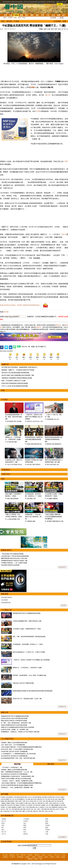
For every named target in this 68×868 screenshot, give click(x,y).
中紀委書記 (19, 421)
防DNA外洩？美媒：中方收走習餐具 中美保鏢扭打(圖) (17, 749)
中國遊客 (29, 521)
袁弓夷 (17, 799)
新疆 (32, 444)
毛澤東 (38, 111)
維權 (34, 521)
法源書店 (28, 857)
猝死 (48, 464)
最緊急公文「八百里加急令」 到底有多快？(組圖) (27, 668)
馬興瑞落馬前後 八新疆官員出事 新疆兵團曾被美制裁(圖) (34, 439)
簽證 (21, 809)
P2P (50, 805)
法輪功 (10, 807)
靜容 (25, 830)
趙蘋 (47, 827)
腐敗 (50, 801)
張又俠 (58, 797)
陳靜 (25, 825)
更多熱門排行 (62, 760)
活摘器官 (19, 807)
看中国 (15, 8)
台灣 (20, 805)
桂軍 (48, 809)
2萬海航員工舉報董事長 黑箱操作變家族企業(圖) (17, 378)
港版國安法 (22, 799)
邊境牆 (2, 801)
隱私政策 (37, 855)
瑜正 (25, 832)
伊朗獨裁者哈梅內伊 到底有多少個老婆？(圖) (14, 561)
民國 (45, 809)
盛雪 (25, 827)
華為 (49, 799)
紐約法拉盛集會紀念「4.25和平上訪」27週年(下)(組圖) (29, 652)
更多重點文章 (62, 707)
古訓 (58, 419)
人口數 (9, 519)
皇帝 (14, 811)
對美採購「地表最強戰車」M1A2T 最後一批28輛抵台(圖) (29, 675)
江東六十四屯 (25, 807)
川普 (15, 797)
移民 (7, 809)
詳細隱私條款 (40, 4)
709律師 (3, 807)
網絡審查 (14, 807)
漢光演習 (35, 797)
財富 (11, 805)
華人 (4, 809)
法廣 (17, 803)
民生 (32, 809)
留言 (52, 29)
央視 (2, 809)
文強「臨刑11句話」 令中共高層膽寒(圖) (13, 745)
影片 (64, 15)
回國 (24, 809)
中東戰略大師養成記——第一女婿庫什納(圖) (14, 563)
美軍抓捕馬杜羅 (6, 603)
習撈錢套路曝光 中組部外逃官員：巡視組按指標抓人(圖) (18, 776)
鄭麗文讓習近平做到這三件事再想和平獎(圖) (14, 721)
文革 (49, 811)
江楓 (47, 832)
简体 (45, 29)
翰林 (13, 442)
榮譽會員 (58, 325)
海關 (16, 809)
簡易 (47, 819)
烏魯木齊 (42, 444)
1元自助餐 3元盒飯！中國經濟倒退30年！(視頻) (27, 629)
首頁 (5, 15)
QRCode (24, 347)
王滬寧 (20, 801)
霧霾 (52, 805)
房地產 (2, 805)
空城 (18, 519)
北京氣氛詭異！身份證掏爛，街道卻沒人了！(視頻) (28, 644)
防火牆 (61, 805)
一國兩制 (3, 803)
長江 (11, 799)
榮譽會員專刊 (6, 550)
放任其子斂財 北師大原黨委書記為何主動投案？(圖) (18, 375)
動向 (5, 18)
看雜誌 (34, 857)
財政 (8, 805)
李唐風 (47, 825)
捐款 (18, 855)
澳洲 (43, 809)
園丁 (3, 827)
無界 (41, 859)
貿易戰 (50, 797)
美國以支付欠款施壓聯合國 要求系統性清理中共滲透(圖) (18, 727)
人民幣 (50, 803)
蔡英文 (24, 805)
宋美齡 (62, 809)
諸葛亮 (17, 811)
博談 (32, 15)
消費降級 (55, 499)
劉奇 (8, 811)
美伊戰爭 (49, 521)
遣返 (19, 809)
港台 (27, 15)
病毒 (25, 797)
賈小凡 (4, 821)
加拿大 (30, 803)
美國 (21, 15)
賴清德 (18, 797)
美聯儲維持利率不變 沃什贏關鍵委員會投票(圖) (27, 613)
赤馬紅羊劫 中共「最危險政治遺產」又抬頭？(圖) (27, 699)
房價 (36, 805)
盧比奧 (22, 797)
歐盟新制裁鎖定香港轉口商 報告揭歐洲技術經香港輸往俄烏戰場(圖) (33, 691)
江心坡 (46, 807)
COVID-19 (30, 797)
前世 (28, 464)
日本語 (63, 855)
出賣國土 (62, 797)
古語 (55, 419)
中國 (51, 464)
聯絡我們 (12, 855)
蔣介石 (58, 809)
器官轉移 (14, 519)
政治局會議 (10, 421)
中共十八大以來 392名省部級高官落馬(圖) (15, 386)
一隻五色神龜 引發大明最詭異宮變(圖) (12, 554)
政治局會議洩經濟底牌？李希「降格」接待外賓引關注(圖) (14, 417)
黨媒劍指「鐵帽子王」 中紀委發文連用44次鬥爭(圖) (18, 370)
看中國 (6, 312)
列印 (56, 29)
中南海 (10, 18)
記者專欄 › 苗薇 (60, 21)
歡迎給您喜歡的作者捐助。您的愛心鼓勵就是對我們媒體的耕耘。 (21, 305)
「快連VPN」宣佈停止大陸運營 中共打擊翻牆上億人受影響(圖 (34, 417)
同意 (60, 4)
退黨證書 (40, 857)
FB (24, 803)
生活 (53, 15)
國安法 (46, 797)
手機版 (41, 29)
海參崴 (17, 805)
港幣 (63, 803)
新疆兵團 (36, 444)
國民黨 (40, 797)
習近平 (64, 234)
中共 (46, 799)
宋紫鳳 (4, 819)
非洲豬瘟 (43, 805)
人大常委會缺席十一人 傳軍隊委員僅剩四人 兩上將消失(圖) (18, 754)
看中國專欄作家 (7, 816)
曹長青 (26, 834)
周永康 (20, 464)
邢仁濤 (4, 832)
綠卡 (29, 809)
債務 (39, 803)
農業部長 (49, 444)
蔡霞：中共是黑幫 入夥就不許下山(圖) (14, 381)
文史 (48, 15)
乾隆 (10, 442)
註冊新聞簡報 (6, 842)
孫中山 (54, 809)
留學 (13, 809)
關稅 (63, 799)
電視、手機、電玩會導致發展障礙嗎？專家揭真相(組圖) (29, 637)
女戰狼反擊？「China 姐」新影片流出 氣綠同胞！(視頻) (33, 517)
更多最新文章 (62, 734)
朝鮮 (27, 803)
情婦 (47, 801)
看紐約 (46, 857)
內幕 (15, 18)
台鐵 (43, 797)
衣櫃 (48, 419)
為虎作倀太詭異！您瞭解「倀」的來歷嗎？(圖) (15, 729)
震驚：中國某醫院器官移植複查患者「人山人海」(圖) (17, 772)
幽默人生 (25, 811)
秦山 (3, 830)
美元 (44, 803)
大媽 (34, 805)
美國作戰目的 (56, 521)
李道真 (26, 821)
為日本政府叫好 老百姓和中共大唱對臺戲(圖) (14, 756)
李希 (15, 421)
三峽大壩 (3, 799)
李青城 (47, 830)
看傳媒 (52, 857)
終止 (39, 421)
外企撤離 (49, 499)
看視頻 (63, 857)
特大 (59, 29)
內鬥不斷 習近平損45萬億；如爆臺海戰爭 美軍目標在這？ (20, 367)
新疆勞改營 (55, 807)
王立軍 (12, 464)
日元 (60, 803)
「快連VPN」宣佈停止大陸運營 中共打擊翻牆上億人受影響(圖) (31, 660)
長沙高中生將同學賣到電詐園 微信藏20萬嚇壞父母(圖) (17, 785)
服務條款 (30, 855)
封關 (11, 499)
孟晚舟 (60, 799)
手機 (34, 811)
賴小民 (48, 95)
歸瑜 (47, 821)
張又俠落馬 (4, 600)
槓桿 (41, 803)
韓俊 (53, 444)
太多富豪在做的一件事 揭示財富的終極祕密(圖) (15, 556)
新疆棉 (7, 799)
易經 (21, 811)
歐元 (57, 803)
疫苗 (32, 799)
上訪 (6, 807)
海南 (8, 499)
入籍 (27, 809)
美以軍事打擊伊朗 (6, 597)
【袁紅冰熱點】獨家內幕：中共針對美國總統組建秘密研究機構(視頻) (21, 747)
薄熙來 (16, 464)
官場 (16, 15)
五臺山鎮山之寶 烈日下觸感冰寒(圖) (23, 683)
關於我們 (23, 855)
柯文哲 (35, 799)
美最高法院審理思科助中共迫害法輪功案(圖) (14, 725)
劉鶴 (16, 801)
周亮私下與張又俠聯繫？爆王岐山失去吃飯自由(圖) (16, 779)
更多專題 (64, 605)
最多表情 (51, 764)
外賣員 (54, 464)
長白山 (37, 807)
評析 (24, 18)
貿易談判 (12, 801)
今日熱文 (5, 400)
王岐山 (56, 799)
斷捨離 (51, 419)
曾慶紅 (33, 87)
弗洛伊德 (39, 799)
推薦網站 (5, 857)
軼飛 (3, 823)
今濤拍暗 (26, 819)
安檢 (28, 499)
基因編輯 (56, 805)
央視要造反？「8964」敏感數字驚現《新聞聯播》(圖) (17, 787)
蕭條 (31, 499)
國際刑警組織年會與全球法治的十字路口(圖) (14, 558)
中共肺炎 (3, 797)
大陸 (11, 15)
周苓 (3, 825)
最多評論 (17, 764)
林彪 (6, 811)
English (43, 855)
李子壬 (4, 834)
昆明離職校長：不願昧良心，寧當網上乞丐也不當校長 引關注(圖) (20, 732)
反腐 (52, 801)
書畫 (15, 442)
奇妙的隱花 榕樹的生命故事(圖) (10, 565)
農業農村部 (58, 444)
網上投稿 (5, 855)
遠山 (25, 823)
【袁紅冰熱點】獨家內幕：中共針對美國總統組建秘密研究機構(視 (53, 517)
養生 (52, 811)
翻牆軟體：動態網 (33, 859)
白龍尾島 (42, 807)
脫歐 (33, 803)
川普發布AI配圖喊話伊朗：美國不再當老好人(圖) (27, 621)
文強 (8, 464)
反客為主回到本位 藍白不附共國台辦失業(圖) (14, 718)
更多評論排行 (62, 790)
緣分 (31, 464)
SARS (50, 807)
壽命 (46, 811)
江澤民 (24, 801)
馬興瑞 (29, 444)
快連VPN (29, 421)
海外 (35, 809)
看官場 (9, 21)
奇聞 (59, 15)
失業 (34, 499)
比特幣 (54, 803)
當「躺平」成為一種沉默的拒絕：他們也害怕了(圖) (16, 723)
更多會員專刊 (62, 567)
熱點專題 (5, 594)
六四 (26, 799)
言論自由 (60, 807)
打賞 (49, 29)
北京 (27, 805)
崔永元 (28, 801)
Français (50, 855)
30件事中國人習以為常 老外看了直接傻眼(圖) (14, 751)
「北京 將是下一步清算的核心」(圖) (12, 767)
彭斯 (6, 801)
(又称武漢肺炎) (9, 797)
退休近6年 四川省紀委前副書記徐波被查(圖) (15, 373)
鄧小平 (2, 811)
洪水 (13, 799)
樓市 (6, 805)
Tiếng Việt (57, 855)
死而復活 (38, 464)
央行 (36, 803)
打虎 (55, 801)
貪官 (44, 801)
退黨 (29, 799)
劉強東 (30, 805)
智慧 (29, 811)
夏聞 (47, 823)
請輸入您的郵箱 (23, 845)
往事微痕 (8, 803)
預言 (37, 811)
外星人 (43, 811)
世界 (43, 15)
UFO (43, 799)
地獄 (34, 464)
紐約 (37, 15)
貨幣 (47, 803)
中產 (14, 805)
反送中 (41, 801)
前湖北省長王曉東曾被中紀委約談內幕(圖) (15, 383)
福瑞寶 (58, 857)
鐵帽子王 (43, 347)
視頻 (3, 479)
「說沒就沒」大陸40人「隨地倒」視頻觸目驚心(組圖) (17, 781)
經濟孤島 (16, 499)
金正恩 (52, 799)
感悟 (31, 811)
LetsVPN (35, 421)
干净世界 (12, 857)
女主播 (65, 807)
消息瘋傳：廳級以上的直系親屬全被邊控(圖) (14, 743)
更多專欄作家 (62, 837)
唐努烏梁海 (32, 807)
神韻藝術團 (20, 857)
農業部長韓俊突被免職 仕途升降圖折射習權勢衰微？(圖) (54, 439)
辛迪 (47, 834)
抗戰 (51, 809)
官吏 (19, 18)
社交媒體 (21, 803)
